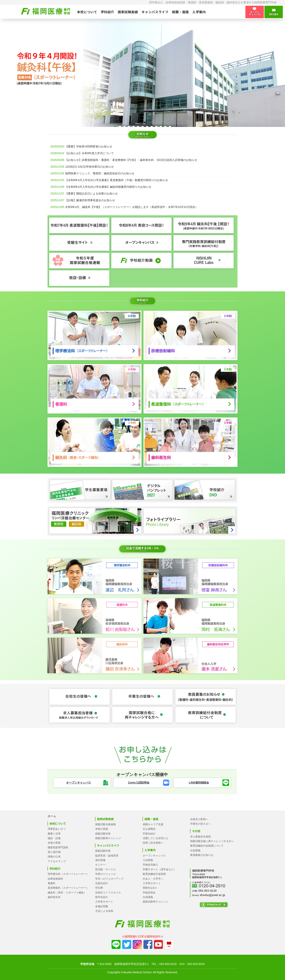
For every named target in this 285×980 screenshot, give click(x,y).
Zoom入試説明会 (139, 783)
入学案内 (199, 12)
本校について (87, 12)
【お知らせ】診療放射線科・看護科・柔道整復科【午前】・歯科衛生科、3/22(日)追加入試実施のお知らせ (131, 160)
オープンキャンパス (79, 783)
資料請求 (274, 12)
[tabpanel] (142, 75)
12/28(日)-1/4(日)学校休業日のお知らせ (89, 167)
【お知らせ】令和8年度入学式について (89, 153)
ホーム (52, 816)
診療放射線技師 (175, 2)
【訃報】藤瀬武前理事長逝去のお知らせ (90, 200)
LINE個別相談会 (199, 783)
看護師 (192, 2)
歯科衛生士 (234, 2)
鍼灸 (218, 2)
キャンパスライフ (155, 12)
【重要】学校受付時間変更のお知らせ (89, 146)
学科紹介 (107, 12)
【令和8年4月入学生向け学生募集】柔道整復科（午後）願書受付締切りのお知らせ (117, 180)
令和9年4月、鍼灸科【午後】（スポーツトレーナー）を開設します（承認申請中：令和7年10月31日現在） (132, 207)
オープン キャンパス (255, 12)
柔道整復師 (206, 2)
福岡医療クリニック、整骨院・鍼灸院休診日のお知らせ (100, 173)
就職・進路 (180, 12)
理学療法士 (156, 2)
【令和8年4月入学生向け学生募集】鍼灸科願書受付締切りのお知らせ (108, 187)
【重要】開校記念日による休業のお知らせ (91, 194)
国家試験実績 (128, 12)
